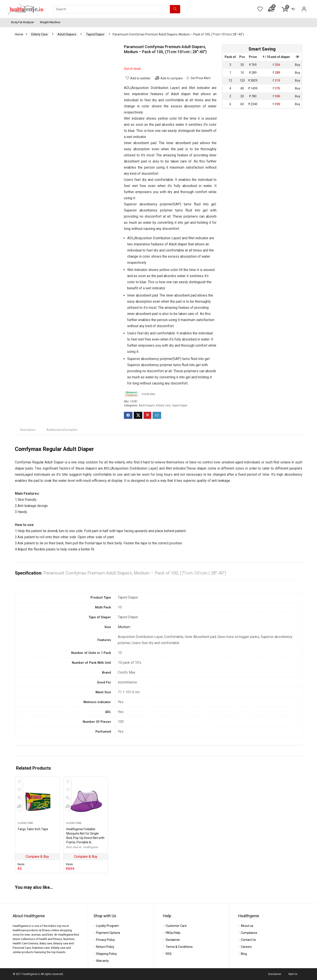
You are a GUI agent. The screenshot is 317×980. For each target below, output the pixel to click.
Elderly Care (40, 34)
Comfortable (174, 637)
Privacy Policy (106, 940)
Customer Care (176, 926)
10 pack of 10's (129, 663)
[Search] (175, 9)
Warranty (102, 961)
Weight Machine (50, 22)
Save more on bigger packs (238, 637)
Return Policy (105, 947)
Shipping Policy (107, 954)
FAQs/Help (173, 933)
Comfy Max (148, 394)
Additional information (62, 430)
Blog (244, 954)
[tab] (28, 430)
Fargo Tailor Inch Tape (33, 829)
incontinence (127, 682)
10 (120, 607)
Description (28, 430)
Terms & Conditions (179, 947)
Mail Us (293, 974)
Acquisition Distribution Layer (140, 637)
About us (247, 926)
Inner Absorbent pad (200, 637)
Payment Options (108, 933)
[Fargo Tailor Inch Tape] (37, 801)
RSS (169, 954)
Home (19, 34)
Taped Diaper (95, 34)
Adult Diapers (67, 34)
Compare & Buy (37, 857)
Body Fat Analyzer (23, 22)
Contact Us (248, 940)
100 (121, 722)
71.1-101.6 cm (129, 692)
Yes (121, 702)
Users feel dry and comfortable (155, 643)
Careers (246, 947)
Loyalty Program (107, 926)
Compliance (249, 933)
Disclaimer (173, 940)
